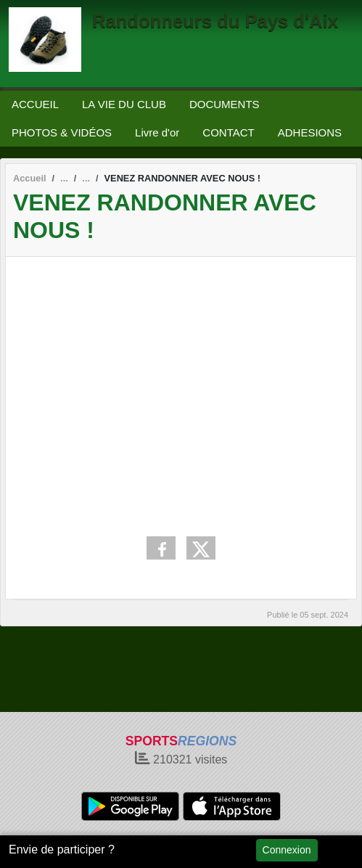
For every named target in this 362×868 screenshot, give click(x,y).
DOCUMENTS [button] (225, 104)
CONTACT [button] (228, 132)
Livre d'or (157, 132)
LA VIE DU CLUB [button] (124, 104)
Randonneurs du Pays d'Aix (215, 21)
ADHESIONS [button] (310, 132)
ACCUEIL (35, 104)
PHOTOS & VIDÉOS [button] (62, 132)
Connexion (287, 850)
